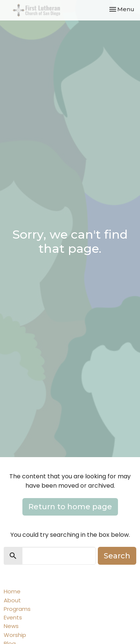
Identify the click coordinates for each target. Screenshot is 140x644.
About (12, 600)
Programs (17, 609)
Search (117, 556)
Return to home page (70, 507)
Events (13, 617)
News (11, 626)
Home (12, 591)
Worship (15, 635)
